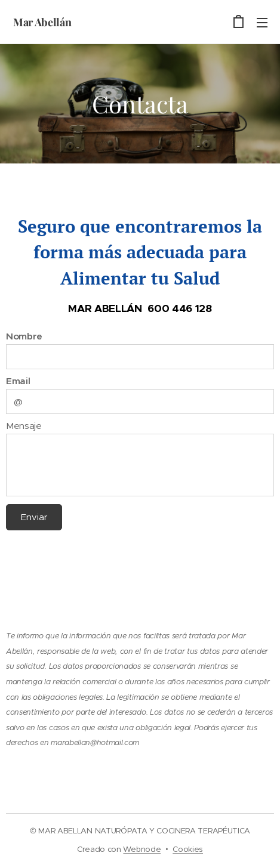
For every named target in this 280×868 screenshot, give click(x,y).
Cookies (188, 849)
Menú (262, 23)
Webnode (142, 849)
